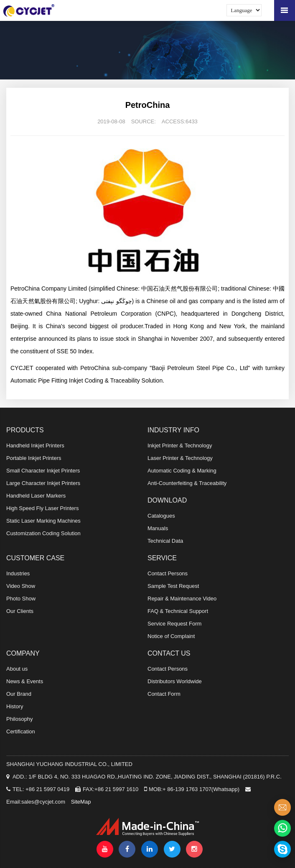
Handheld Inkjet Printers (35, 445)
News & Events (25, 681)
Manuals (158, 528)
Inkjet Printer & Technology (180, 445)
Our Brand (19, 694)
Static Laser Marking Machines (43, 521)
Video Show (21, 586)
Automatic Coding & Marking (182, 471)
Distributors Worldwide (175, 681)
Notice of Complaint (171, 636)
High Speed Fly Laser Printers (42, 508)
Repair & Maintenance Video (182, 599)
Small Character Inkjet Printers (43, 471)
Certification (21, 731)
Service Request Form (174, 624)
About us (17, 669)
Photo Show (21, 599)
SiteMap (81, 802)
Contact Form (164, 694)
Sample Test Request (173, 586)
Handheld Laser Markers (36, 496)
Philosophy (20, 719)
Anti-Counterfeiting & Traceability (187, 483)
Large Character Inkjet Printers (43, 483)
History (15, 706)
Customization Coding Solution (43, 533)
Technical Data (165, 541)
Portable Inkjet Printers (34, 458)
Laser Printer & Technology (180, 458)
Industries (18, 573)
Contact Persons (168, 573)
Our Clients (20, 611)
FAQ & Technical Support (178, 611)
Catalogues (161, 516)
